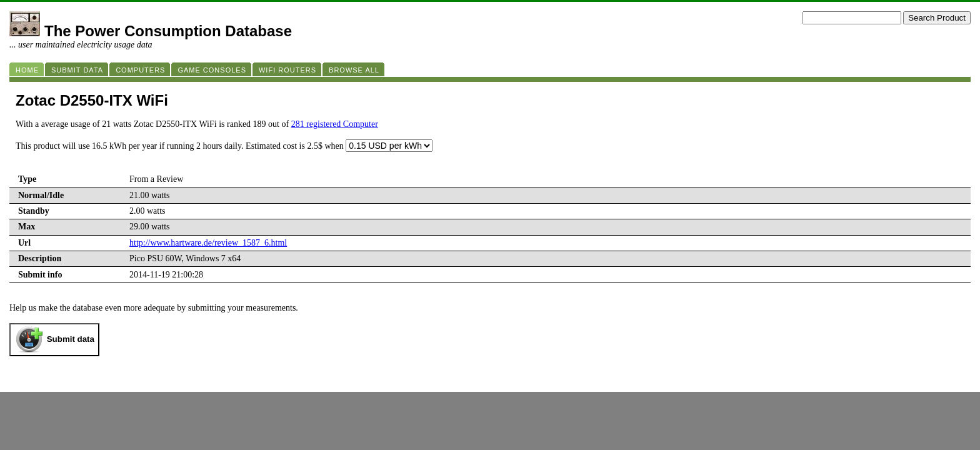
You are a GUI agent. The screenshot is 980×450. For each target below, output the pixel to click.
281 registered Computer (335, 124)
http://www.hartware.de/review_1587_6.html (208, 243)
